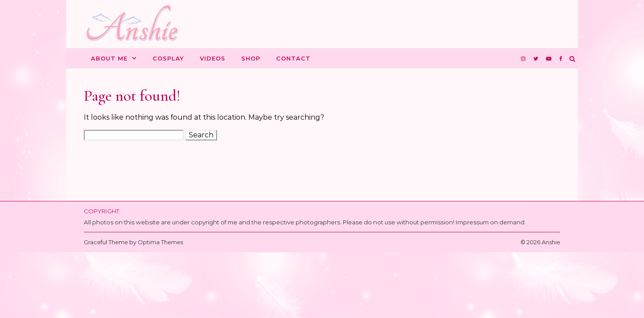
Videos (213, 58)
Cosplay (168, 58)
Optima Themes (160, 242)
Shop (251, 58)
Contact (293, 58)
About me (109, 58)
